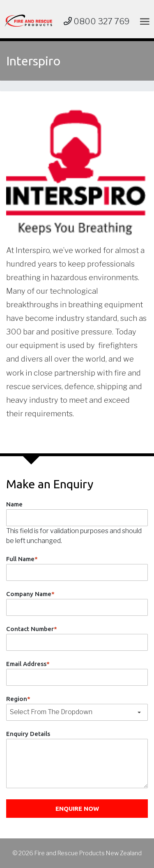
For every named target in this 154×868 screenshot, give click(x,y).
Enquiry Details (28, 734)
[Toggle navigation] (143, 21)
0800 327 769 (97, 21)
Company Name (30, 594)
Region (18, 699)
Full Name (22, 559)
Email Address (28, 664)
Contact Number (32, 629)
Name (14, 504)
